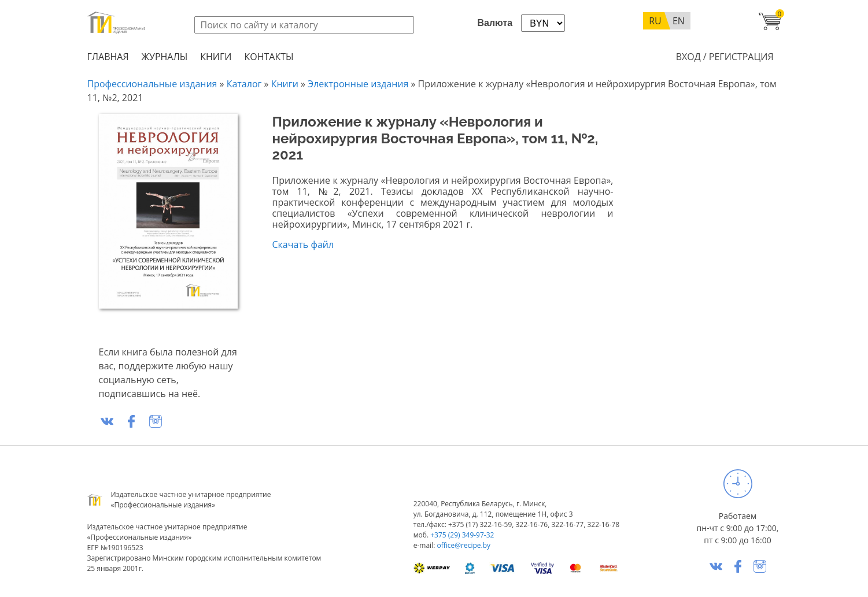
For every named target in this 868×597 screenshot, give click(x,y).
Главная (108, 57)
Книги (216, 57)
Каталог (244, 84)
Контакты (269, 57)
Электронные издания (358, 84)
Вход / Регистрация (725, 57)
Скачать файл (303, 244)
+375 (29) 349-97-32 (462, 535)
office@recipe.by (463, 545)
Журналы (165, 57)
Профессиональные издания (152, 84)
